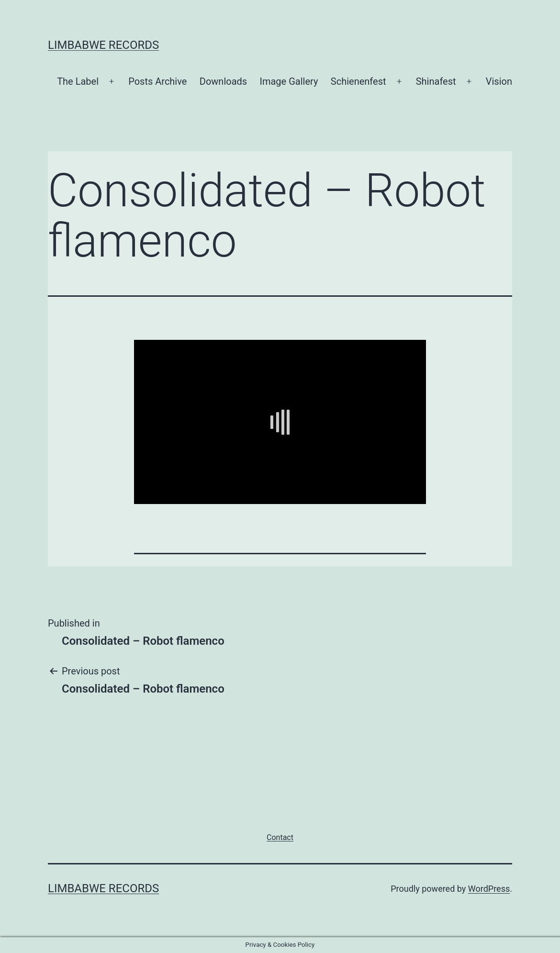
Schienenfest (358, 81)
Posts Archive (157, 81)
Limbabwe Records (103, 45)
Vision (499, 81)
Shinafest (436, 81)
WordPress (489, 889)
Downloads (223, 81)
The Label (78, 81)
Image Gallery (289, 81)
